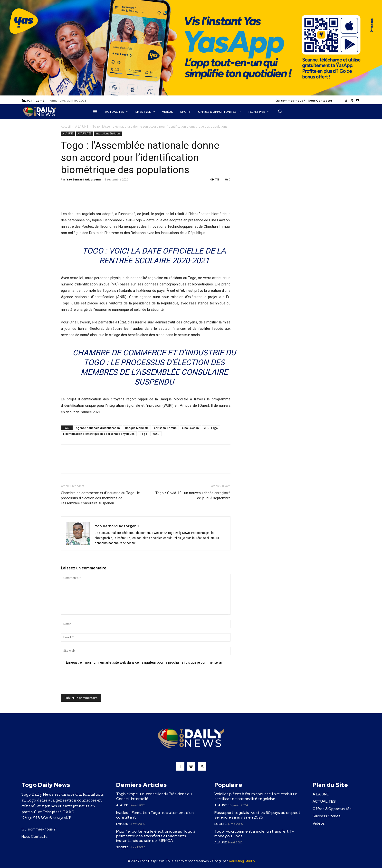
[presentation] (98, 682)
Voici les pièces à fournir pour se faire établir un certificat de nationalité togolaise (256, 796)
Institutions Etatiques (108, 133)
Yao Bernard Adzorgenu (84, 179)
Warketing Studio (242, 861)
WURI (156, 434)
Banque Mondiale (137, 428)
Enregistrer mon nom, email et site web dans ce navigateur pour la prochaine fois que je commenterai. (144, 662)
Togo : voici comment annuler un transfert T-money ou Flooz (254, 834)
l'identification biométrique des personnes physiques (99, 434)
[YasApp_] (191, 94)
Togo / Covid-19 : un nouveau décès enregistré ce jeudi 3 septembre (193, 495)
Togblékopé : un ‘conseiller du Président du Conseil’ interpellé (154, 796)
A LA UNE (82, 127)
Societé (122, 847)
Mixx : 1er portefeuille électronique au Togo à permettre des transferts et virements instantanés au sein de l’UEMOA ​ (156, 836)
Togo (143, 434)
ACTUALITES (84, 133)
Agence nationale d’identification (98, 428)
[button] (280, 111)
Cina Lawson (190, 428)
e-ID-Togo (211, 428)
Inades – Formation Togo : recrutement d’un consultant (155, 815)
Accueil (66, 127)
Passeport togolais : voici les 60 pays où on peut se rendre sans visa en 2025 (257, 815)
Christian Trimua (165, 428)
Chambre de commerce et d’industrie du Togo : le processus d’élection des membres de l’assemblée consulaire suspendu (100, 498)
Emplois (122, 824)
